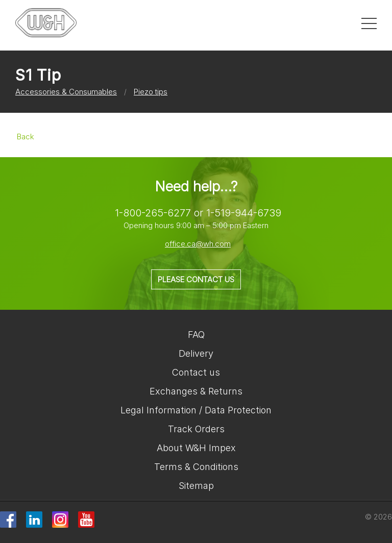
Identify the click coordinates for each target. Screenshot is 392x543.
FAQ (196, 335)
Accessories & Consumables (66, 92)
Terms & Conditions (196, 467)
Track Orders (196, 429)
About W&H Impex (196, 448)
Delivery (196, 353)
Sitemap (196, 486)
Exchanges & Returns (196, 391)
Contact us (196, 372)
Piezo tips (151, 92)
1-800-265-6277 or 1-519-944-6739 (198, 213)
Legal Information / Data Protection (196, 410)
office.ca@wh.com (198, 244)
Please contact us (196, 279)
